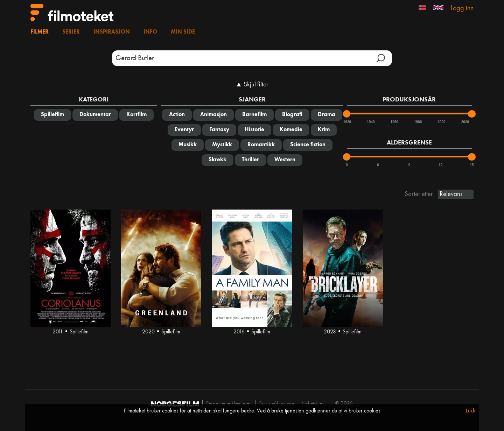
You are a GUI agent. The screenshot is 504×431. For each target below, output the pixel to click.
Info (150, 32)
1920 (347, 122)
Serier (71, 32)
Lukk (471, 411)
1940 (370, 122)
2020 (465, 122)
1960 (394, 122)
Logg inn (462, 8)
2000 (441, 122)
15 (472, 165)
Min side (183, 32)
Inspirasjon (112, 32)
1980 (418, 122)
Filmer (40, 32)
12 (440, 165)
